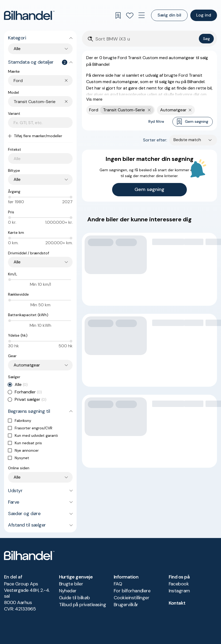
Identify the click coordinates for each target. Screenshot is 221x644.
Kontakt (177, 603)
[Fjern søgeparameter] (190, 110)
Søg (206, 39)
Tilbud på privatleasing (83, 605)
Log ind (204, 15)
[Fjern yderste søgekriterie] (149, 110)
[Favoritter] (130, 15)
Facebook (179, 584)
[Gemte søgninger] (118, 15)
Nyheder (68, 591)
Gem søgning (193, 122)
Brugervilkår (126, 605)
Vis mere (94, 99)
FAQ (118, 584)
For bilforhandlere (132, 591)
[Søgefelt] (146, 39)
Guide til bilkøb (74, 598)
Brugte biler (71, 584)
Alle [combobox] (17, 49)
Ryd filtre (156, 121)
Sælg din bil (169, 15)
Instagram (179, 591)
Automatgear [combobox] (27, 365)
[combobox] (43, 81)
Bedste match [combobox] (187, 140)
